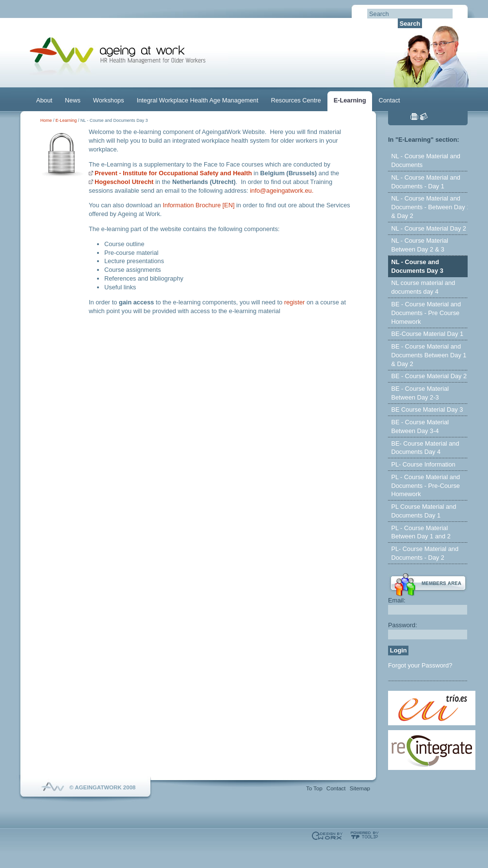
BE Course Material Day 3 (427, 409)
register (295, 302)
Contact (389, 100)
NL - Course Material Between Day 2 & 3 (420, 245)
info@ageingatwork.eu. (282, 191)
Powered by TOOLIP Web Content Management (365, 835)
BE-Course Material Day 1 (427, 334)
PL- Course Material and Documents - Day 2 (425, 553)
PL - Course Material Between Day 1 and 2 (421, 532)
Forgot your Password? (420, 665)
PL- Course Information (423, 464)
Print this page (414, 117)
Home (46, 120)
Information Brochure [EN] (199, 205)
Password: (403, 625)
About (44, 100)
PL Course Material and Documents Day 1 (423, 511)
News (73, 100)
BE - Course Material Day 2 (429, 376)
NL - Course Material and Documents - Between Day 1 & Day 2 (431, 207)
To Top (314, 788)
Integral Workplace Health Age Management (198, 100)
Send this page (424, 117)
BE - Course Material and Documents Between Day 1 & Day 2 (429, 355)
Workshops (109, 100)
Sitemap (360, 788)
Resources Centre (296, 100)
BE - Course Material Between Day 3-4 (420, 426)
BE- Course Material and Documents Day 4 (425, 448)
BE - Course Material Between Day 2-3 (420, 393)
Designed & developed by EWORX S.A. (327, 836)
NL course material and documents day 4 (423, 287)
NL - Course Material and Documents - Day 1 (425, 182)
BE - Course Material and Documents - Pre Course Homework (426, 313)
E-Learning (350, 100)
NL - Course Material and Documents (425, 160)
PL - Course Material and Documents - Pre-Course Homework (425, 486)
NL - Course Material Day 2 (429, 228)
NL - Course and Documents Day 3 (417, 266)
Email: (397, 600)
